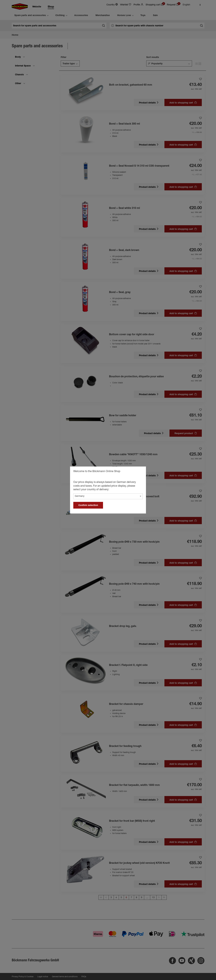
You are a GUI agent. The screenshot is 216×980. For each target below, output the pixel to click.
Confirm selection (88, 505)
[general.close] (140, 472)
